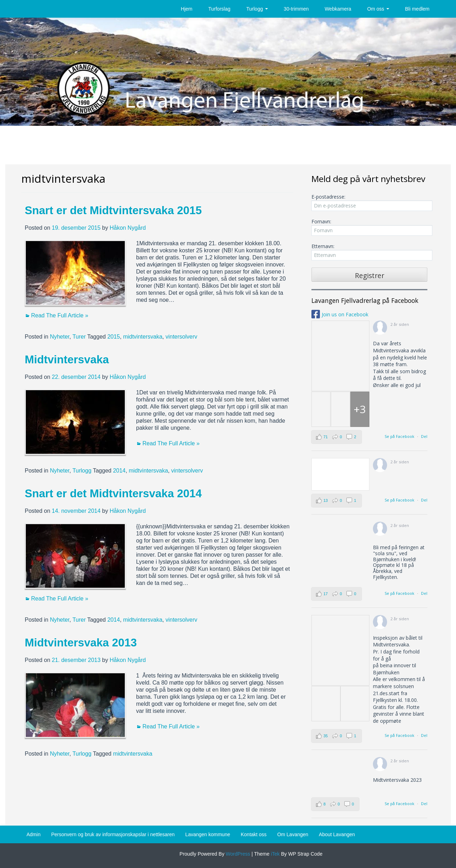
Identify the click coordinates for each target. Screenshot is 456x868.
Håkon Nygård (128, 228)
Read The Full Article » (60, 315)
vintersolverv (181, 337)
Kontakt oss (254, 834)
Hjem (187, 9)
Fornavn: (369, 227)
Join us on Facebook (345, 314)
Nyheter (60, 337)
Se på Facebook (399, 436)
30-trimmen (296, 9)
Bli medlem (417, 9)
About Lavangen (337, 834)
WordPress (237, 854)
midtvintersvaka (143, 337)
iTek (274, 854)
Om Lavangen (293, 834)
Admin (34, 834)
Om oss (378, 9)
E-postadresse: (369, 202)
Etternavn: (369, 252)
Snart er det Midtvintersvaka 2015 (113, 210)
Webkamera (338, 9)
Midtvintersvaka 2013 (81, 643)
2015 (114, 337)
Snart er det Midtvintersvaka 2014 (113, 493)
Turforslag (219, 9)
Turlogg (257, 9)
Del (424, 436)
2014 (119, 471)
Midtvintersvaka (67, 359)
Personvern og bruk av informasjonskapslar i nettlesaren (113, 834)
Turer (79, 337)
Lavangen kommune (208, 834)
